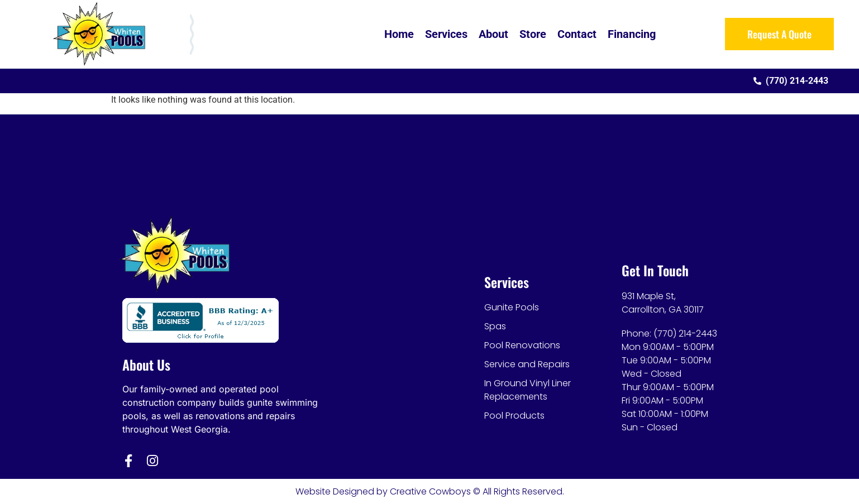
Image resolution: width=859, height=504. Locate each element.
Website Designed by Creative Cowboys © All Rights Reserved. (430, 491)
